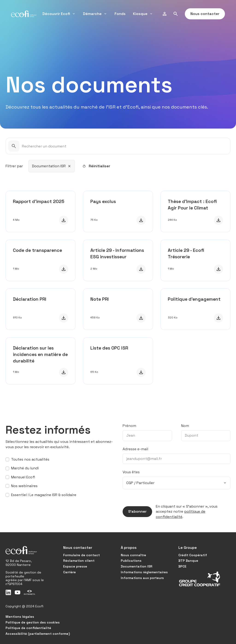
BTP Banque (188, 561)
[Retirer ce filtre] (69, 166)
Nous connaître (133, 555)
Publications (131, 561)
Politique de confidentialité (28, 628)
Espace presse (75, 566)
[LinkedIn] (8, 592)
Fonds (120, 14)
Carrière (69, 572)
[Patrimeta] (29, 592)
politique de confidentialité (181, 514)
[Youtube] (18, 592)
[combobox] (52, 166)
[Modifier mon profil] (165, 14)
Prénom (129, 426)
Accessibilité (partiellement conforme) (38, 634)
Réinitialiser (96, 166)
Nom (185, 426)
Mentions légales (20, 617)
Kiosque (143, 14)
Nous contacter (202, 14)
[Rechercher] (176, 14)
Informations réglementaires (144, 572)
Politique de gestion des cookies (33, 622)
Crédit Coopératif (193, 555)
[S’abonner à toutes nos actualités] (7, 459)
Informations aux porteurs (142, 578)
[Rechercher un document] (118, 146)
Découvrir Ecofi (59, 14)
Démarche (95, 14)
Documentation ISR (137, 566)
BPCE (182, 566)
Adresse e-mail (135, 449)
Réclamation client (79, 561)
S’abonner (135, 512)
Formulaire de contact (81, 555)
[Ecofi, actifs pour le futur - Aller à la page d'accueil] (24, 14)
